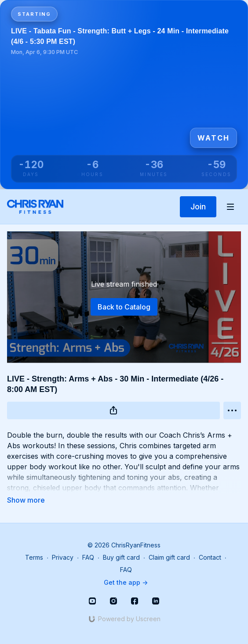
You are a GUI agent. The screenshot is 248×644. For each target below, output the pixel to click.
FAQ (88, 557)
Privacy (63, 557)
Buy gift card (121, 557)
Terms (34, 557)
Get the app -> (126, 582)
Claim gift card (169, 557)
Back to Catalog (124, 307)
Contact (210, 557)
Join (198, 207)
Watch (213, 138)
